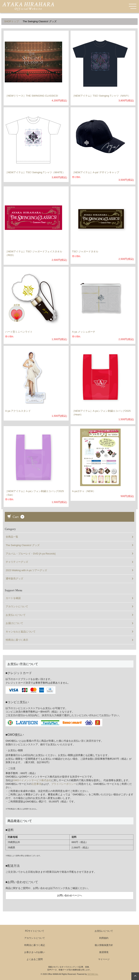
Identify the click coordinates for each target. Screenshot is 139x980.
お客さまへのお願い (35, 952)
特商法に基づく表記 (35, 945)
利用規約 (104, 938)
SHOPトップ (11, 21)
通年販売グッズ (69, 579)
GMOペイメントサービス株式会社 (32, 780)
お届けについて (69, 623)
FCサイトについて (35, 931)
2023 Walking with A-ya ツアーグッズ (69, 570)
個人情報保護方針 (104, 945)
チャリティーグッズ (69, 562)
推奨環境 (104, 952)
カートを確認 (69, 598)
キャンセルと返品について (69, 632)
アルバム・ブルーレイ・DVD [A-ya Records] (69, 554)
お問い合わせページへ (70, 895)
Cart (16, 517)
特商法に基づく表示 (69, 640)
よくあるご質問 (35, 959)
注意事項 (36, 784)
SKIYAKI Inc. (93, 974)
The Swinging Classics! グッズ (69, 545)
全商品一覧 (69, 537)
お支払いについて (69, 615)
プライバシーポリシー (64, 784)
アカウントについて (69, 606)
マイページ (104, 959)
